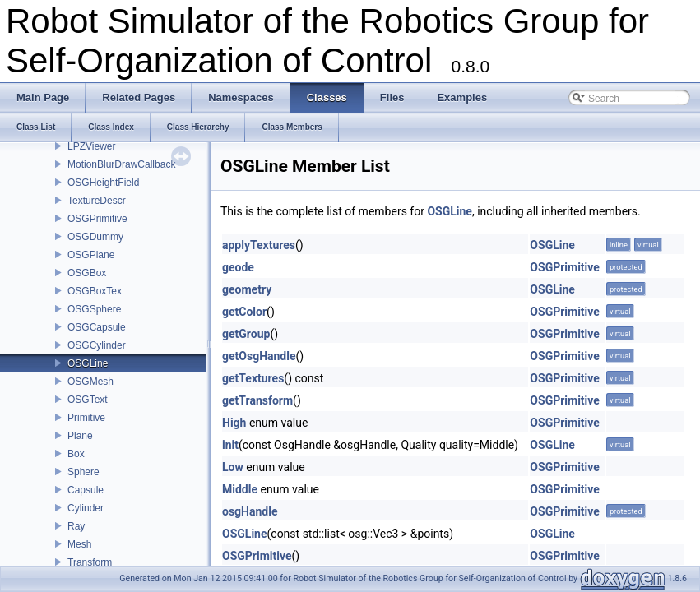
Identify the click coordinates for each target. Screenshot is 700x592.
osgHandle (250, 511)
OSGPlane (91, 255)
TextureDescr (97, 201)
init (230, 445)
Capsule (86, 490)
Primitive (86, 418)
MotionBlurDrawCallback (121, 164)
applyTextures (259, 245)
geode (238, 267)
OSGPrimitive (97, 219)
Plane (80, 436)
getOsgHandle (259, 356)
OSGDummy (95, 237)
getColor (244, 312)
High (234, 423)
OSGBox (87, 273)
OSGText (88, 400)
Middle (240, 489)
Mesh (79, 544)
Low (233, 467)
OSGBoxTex (95, 291)
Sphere (83, 472)
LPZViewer (91, 146)
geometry (247, 289)
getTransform (257, 400)
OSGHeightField (103, 183)
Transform (90, 562)
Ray (76, 526)
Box (76, 454)
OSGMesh (90, 382)
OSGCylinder (97, 345)
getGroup (246, 334)
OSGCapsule (97, 327)
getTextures (253, 378)
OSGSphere (94, 309)
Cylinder (86, 508)
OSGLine (88, 363)
